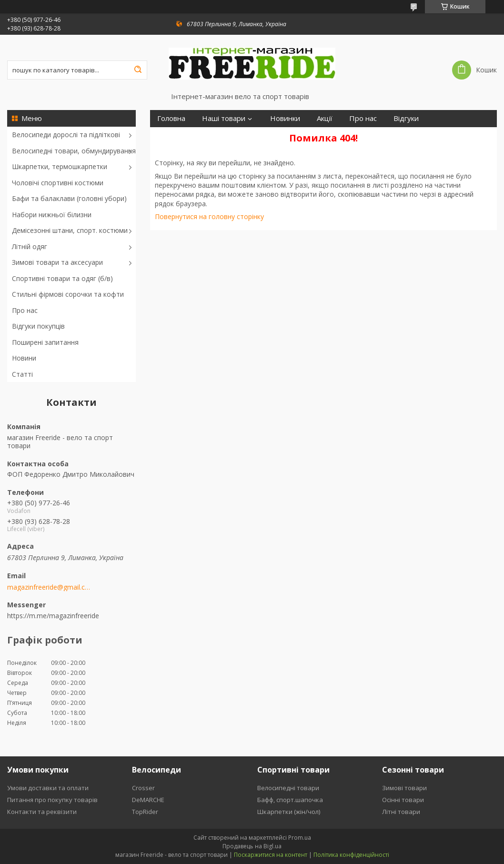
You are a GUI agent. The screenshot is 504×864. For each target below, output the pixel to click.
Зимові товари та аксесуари (57, 262)
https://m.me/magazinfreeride (53, 616)
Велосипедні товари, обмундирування (74, 151)
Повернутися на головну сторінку (209, 216)
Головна (171, 118)
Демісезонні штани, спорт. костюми (70, 230)
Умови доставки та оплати (48, 788)
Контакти (264, 136)
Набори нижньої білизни (52, 215)
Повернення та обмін (194, 136)
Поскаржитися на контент (271, 855)
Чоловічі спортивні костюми (58, 183)
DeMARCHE (148, 800)
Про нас (25, 310)
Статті (22, 374)
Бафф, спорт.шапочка (290, 800)
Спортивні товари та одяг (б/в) (62, 278)
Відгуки (406, 118)
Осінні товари (403, 800)
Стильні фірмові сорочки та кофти (68, 294)
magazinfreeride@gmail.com (49, 587)
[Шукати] (138, 70)
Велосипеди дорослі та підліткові (66, 135)
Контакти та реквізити (42, 812)
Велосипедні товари (288, 788)
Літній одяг (30, 246)
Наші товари (224, 118)
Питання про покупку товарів (52, 800)
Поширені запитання (45, 342)
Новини (24, 358)
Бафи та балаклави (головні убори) (69, 198)
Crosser (143, 788)
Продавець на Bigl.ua (252, 846)
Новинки (285, 118)
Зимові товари (404, 788)
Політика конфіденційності (351, 855)
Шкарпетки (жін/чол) (289, 812)
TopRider (145, 812)
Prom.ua (300, 838)
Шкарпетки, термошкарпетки (60, 166)
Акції (325, 118)
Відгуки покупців (38, 326)
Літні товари (401, 812)
